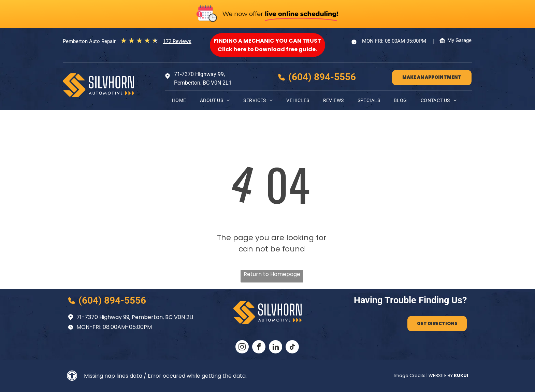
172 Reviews (177, 41)
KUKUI (461, 375)
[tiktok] (292, 348)
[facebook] (259, 348)
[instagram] (242, 348)
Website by (441, 375)
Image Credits (410, 375)
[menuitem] (179, 100)
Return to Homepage (272, 274)
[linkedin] (276, 348)
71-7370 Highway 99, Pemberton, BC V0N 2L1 (135, 317)
